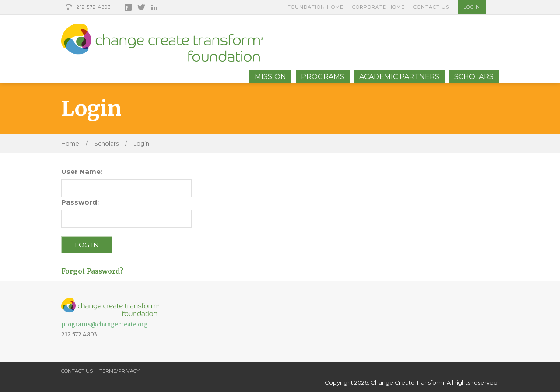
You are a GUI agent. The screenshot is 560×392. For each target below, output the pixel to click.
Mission (270, 77)
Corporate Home (378, 7)
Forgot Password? (92, 271)
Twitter (141, 7)
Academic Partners (399, 77)
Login (472, 7)
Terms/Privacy (119, 371)
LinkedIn (154, 7)
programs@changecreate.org (105, 324)
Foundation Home (315, 7)
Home (70, 143)
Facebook (128, 7)
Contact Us (431, 7)
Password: (80, 202)
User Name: (82, 172)
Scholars (474, 77)
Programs (323, 77)
